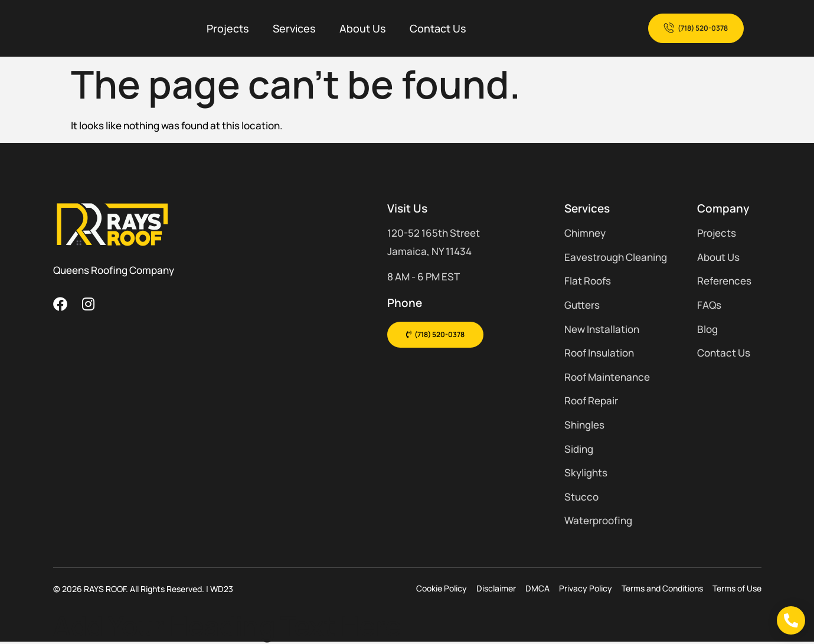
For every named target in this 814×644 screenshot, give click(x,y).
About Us (363, 28)
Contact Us (438, 28)
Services (294, 28)
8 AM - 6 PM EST (424, 277)
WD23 (222, 589)
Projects (228, 28)
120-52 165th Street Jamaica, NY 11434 (434, 242)
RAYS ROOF (105, 589)
